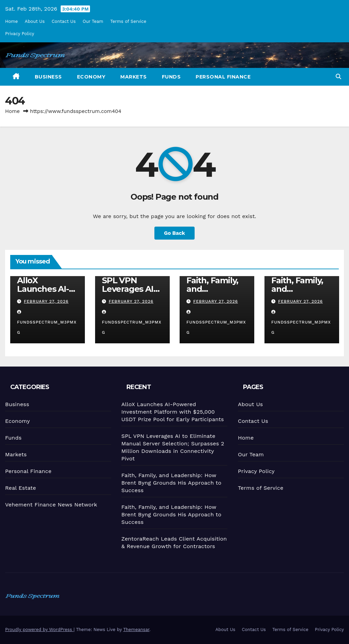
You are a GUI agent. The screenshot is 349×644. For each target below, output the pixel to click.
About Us (35, 21)
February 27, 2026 (46, 301)
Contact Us (64, 21)
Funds (171, 77)
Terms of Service (128, 21)
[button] (338, 77)
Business (48, 77)
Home (11, 21)
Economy (91, 77)
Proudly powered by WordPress (39, 629)
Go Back (174, 233)
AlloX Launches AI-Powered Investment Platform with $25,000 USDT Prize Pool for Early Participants (172, 412)
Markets (134, 77)
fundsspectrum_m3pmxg (47, 322)
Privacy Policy (20, 34)
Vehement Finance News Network (51, 504)
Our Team (93, 21)
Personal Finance (223, 77)
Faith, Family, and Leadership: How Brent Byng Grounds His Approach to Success (171, 482)
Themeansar (136, 629)
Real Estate (20, 488)
